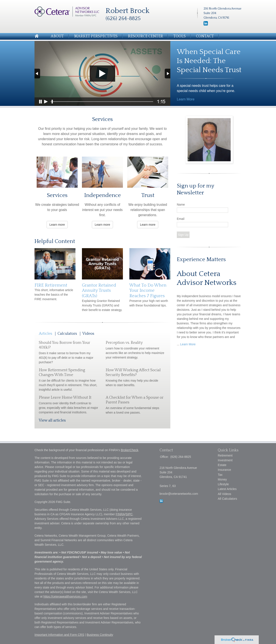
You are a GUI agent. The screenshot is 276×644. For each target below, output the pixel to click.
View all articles (52, 420)
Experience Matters (201, 259)
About (57, 36)
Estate (222, 465)
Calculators (67, 334)
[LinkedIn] (206, 25)
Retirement (225, 455)
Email (181, 219)
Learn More (186, 99)
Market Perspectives (96, 36)
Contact (205, 36)
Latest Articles (227, 489)
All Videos (224, 494)
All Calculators (227, 499)
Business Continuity (100, 635)
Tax (220, 475)
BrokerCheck (129, 450)
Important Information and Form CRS (59, 635)
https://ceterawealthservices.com (65, 596)
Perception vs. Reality (124, 343)
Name (181, 205)
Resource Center (145, 36)
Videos (88, 334)
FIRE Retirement (51, 285)
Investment (225, 460)
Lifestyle (223, 484)
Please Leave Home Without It (65, 398)
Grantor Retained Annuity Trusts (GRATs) (99, 291)
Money (222, 479)
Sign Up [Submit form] (183, 235)
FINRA (120, 514)
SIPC (129, 514)
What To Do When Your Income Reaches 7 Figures (148, 291)
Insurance (224, 470)
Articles (45, 334)
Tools (180, 36)
